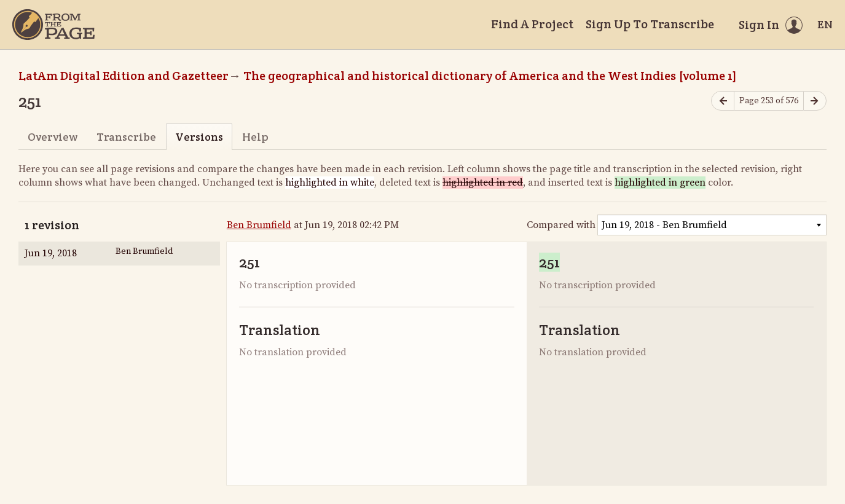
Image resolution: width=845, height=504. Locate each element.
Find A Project (532, 24)
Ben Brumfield (259, 225)
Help (255, 137)
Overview (53, 137)
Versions (199, 137)
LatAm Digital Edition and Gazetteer (124, 76)
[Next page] (815, 101)
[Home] (53, 25)
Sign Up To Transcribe (650, 24)
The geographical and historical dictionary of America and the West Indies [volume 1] (490, 76)
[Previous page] (723, 101)
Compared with (561, 225)
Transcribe (126, 137)
